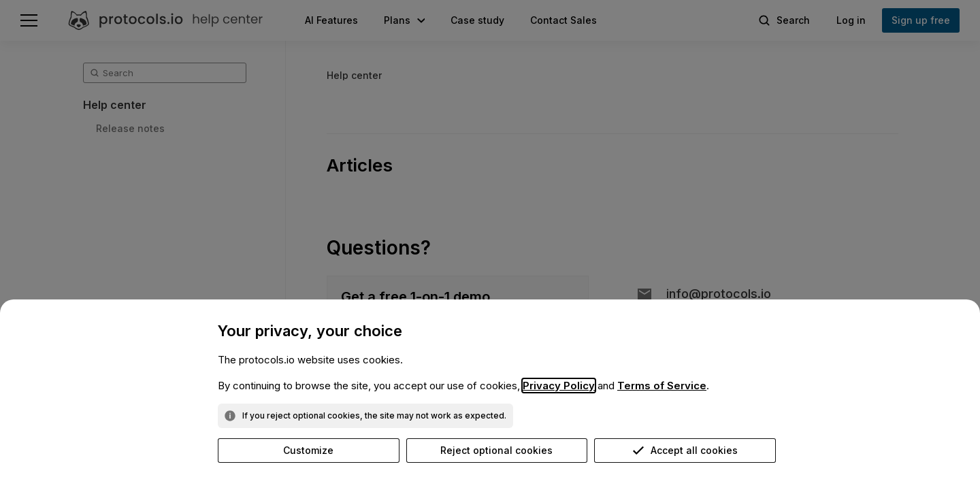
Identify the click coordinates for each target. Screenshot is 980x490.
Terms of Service (662, 386)
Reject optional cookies (496, 450)
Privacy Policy (559, 386)
